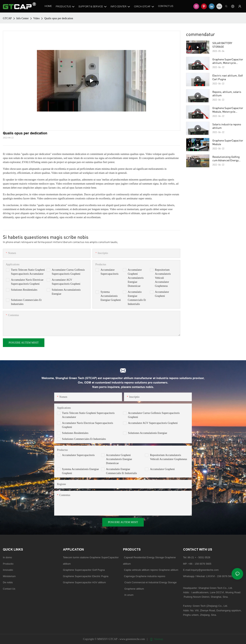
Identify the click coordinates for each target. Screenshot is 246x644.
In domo (7, 557)
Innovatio (8, 570)
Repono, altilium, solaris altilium (227, 94)
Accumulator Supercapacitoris (78, 455)
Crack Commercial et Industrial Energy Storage (150, 582)
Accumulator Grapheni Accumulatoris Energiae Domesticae (136, 278)
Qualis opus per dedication (59, 18)
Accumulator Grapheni (162, 469)
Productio (8, 564)
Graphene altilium (133, 589)
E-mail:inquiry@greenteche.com (201, 570)
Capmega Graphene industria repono (145, 576)
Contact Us (9, 589)
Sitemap (157, 639)
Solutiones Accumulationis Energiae (148, 433)
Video (36, 18)
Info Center (22, 18)
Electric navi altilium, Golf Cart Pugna (228, 77)
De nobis (8, 582)
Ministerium (9, 576)
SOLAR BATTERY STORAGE (222, 45)
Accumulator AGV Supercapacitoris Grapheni (153, 423)
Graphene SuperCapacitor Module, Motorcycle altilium (228, 110)
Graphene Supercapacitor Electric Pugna (86, 576)
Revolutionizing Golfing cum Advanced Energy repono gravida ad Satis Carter (226, 159)
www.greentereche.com (133, 639)
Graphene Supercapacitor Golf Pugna (84, 570)
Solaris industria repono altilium (227, 126)
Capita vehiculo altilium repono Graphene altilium (151, 570)
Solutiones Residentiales (24, 290)
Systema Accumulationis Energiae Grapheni (111, 296)
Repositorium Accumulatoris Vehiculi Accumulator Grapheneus (163, 278)
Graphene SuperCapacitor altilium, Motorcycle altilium (228, 61)
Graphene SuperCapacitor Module (228, 142)
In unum (129, 595)
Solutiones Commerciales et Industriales (84, 439)
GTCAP (7, 18)
